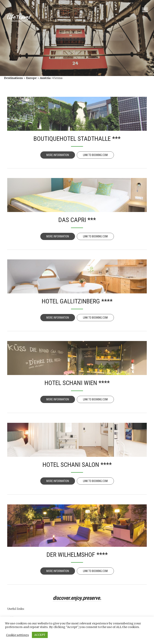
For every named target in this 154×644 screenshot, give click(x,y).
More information (58, 155)
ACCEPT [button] (40, 635)
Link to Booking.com (95, 155)
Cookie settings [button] (17, 635)
